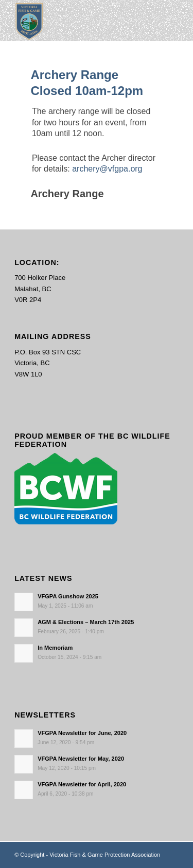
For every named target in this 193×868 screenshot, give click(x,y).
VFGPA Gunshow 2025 (68, 596)
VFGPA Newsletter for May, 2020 (81, 759)
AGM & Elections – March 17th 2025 (86, 622)
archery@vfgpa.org (107, 169)
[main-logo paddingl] (80, 21)
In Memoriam (55, 648)
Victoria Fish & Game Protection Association (105, 855)
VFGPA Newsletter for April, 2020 (82, 784)
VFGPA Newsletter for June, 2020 (82, 733)
